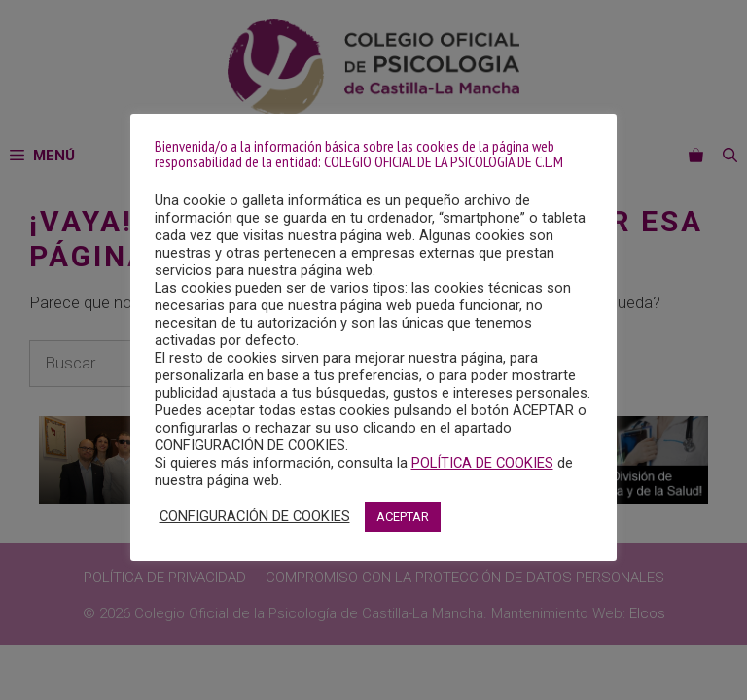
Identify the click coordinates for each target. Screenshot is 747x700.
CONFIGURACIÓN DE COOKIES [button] (255, 517)
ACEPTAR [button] (403, 517)
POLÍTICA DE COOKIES (482, 463)
